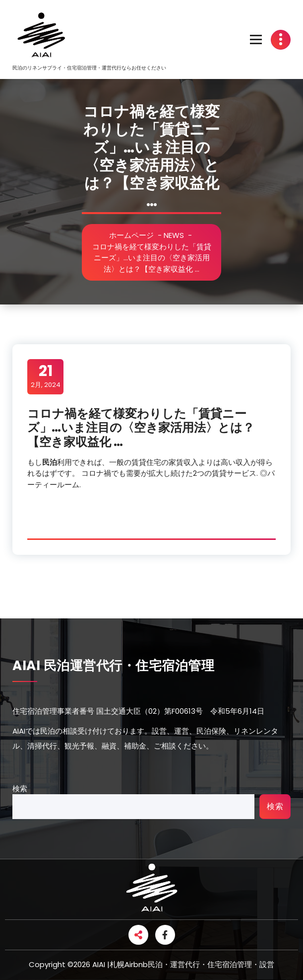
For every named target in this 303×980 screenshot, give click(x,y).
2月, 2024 (46, 376)
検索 (20, 789)
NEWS (182, 235)
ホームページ (140, 235)
